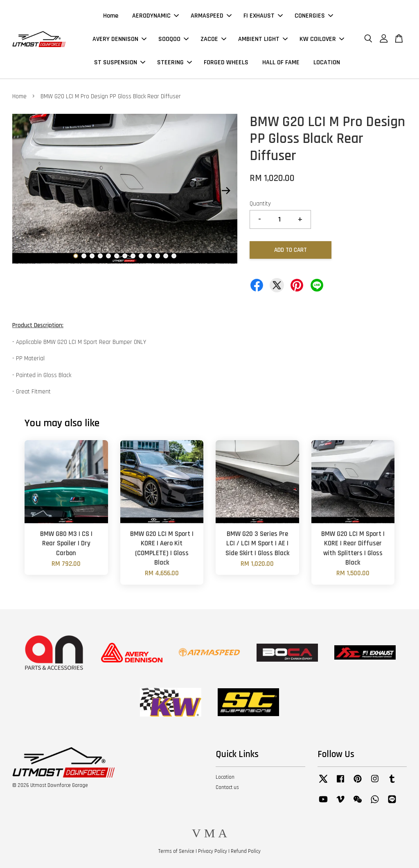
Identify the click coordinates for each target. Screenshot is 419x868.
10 (149, 256)
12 (166, 256)
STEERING (175, 62)
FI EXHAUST (263, 16)
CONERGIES (314, 16)
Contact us (227, 787)
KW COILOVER (322, 39)
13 (174, 256)
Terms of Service (176, 851)
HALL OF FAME (281, 62)
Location (225, 777)
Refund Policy (246, 851)
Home (111, 16)
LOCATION (327, 62)
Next (226, 190)
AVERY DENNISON (119, 39)
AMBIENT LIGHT (263, 39)
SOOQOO (173, 39)
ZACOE (213, 39)
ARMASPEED (211, 16)
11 (158, 256)
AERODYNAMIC (155, 16)
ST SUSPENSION (120, 62)
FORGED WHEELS (226, 62)
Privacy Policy (213, 851)
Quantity (260, 204)
